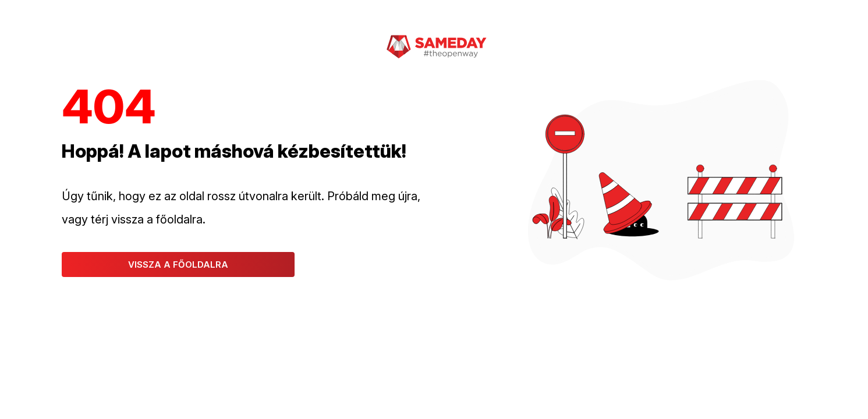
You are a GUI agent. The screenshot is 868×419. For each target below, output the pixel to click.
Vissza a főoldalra (178, 264)
